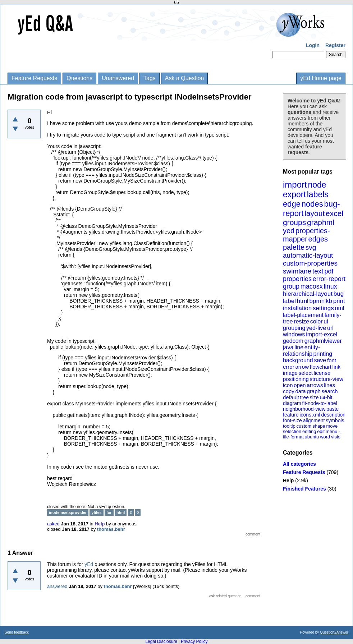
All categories (299, 464)
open (300, 385)
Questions (79, 78)
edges (318, 239)
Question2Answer (334, 632)
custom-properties (310, 263)
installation (297, 308)
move (332, 426)
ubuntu (312, 437)
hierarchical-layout (308, 294)
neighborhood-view (304, 409)
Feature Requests (34, 78)
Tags (150, 78)
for (109, 512)
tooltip (289, 426)
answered (57, 586)
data (300, 391)
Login (313, 45)
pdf (329, 271)
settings (323, 308)
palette (294, 247)
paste (333, 409)
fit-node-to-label (319, 403)
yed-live (316, 328)
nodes (312, 204)
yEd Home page (321, 78)
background (298, 360)
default (291, 397)
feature (291, 415)
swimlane (297, 271)
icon (288, 385)
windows (294, 334)
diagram (292, 403)
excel (334, 213)
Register (335, 45)
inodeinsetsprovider (68, 512)
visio (336, 437)
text (318, 271)
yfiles (96, 512)
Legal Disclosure (161, 641)
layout (315, 213)
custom (304, 426)
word (325, 437)
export (294, 194)
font (332, 360)
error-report (329, 279)
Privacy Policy (194, 641)
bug (339, 294)
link (337, 367)
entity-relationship (301, 351)
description (333, 415)
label (289, 301)
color (317, 321)
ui (326, 321)
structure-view (327, 379)
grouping (294, 328)
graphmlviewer (323, 341)
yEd (89, 564)
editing (309, 431)
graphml (321, 222)
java (288, 347)
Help (288, 480)
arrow (302, 367)
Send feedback (17, 632)
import (295, 185)
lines (329, 385)
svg (311, 247)
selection (292, 431)
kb (329, 301)
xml (316, 415)
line (299, 347)
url (330, 328)
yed (289, 231)
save (320, 360)
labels (318, 194)
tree (304, 397)
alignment (314, 420)
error (289, 367)
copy (289, 391)
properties (297, 279)
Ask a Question (185, 78)
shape (319, 426)
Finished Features (304, 489)
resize (301, 321)
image (290, 373)
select (306, 373)
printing (323, 354)
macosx (312, 286)
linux (331, 286)
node (317, 185)
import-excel (322, 334)
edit (321, 431)
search (330, 391)
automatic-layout (308, 255)
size (314, 397)
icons (305, 415)
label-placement (303, 315)
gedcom (293, 341)
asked (53, 524)
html (303, 301)
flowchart (321, 367)
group (291, 286)
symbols (335, 420)
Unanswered (118, 78)
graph (313, 391)
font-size (292, 420)
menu (332, 431)
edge (292, 204)
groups (294, 222)
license (322, 373)
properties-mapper (306, 235)
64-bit (326, 397)
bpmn (317, 301)
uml (339, 308)
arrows (315, 385)
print (339, 301)
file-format (293, 437)
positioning (296, 379)
